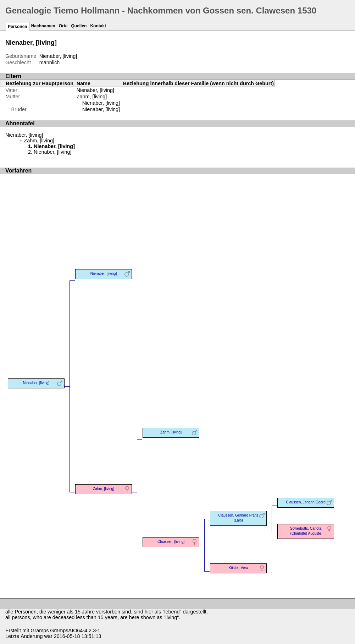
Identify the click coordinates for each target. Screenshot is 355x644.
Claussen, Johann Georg (306, 502)
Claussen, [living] (171, 542)
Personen (18, 27)
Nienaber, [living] (101, 103)
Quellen (79, 26)
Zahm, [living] (92, 97)
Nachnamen (43, 26)
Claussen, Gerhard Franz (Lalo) (238, 518)
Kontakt (98, 26)
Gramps (40, 631)
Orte (63, 26)
